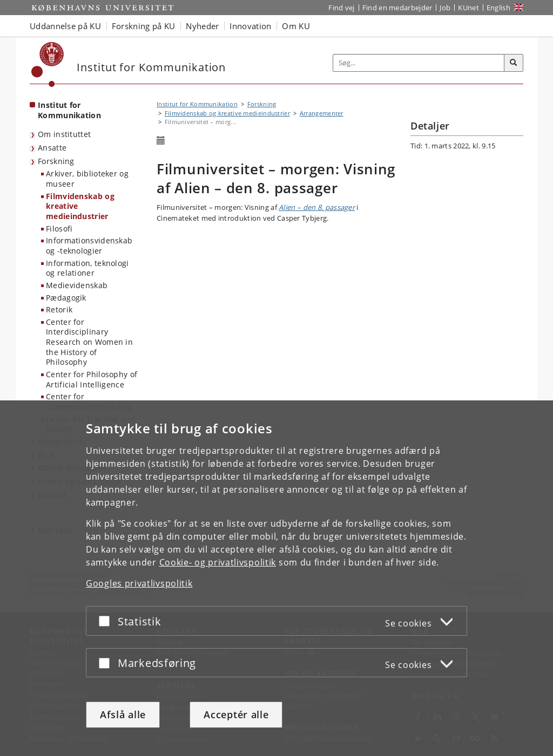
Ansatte (52, 148)
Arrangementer (322, 113)
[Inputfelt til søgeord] (419, 63)
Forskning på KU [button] (144, 26)
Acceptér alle (236, 714)
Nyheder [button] (202, 26)
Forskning (56, 161)
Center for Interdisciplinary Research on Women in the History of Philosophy (89, 342)
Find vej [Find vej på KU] (341, 8)
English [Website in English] (498, 8)
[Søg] (514, 63)
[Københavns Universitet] (48, 64)
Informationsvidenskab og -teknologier (89, 246)
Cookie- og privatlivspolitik (218, 562)
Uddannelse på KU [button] (65, 26)
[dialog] (276, 578)
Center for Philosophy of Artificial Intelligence (92, 379)
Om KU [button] (296, 26)
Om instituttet (64, 134)
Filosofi (59, 229)
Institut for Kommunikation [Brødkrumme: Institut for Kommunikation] (197, 104)
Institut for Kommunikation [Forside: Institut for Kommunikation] (69, 110)
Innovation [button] (250, 26)
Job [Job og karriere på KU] (445, 8)
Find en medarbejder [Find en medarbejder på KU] (397, 8)
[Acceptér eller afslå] (107, 621)
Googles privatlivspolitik (139, 583)
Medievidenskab (77, 285)
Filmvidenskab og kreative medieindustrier (80, 206)
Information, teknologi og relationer (87, 268)
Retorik (59, 309)
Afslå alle (123, 714)
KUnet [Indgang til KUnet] (468, 8)
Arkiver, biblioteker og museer (87, 179)
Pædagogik (66, 298)
